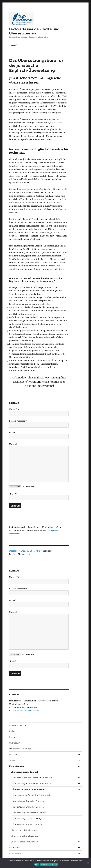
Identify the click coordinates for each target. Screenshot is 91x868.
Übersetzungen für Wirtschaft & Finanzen (32, 778)
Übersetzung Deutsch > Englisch (28, 801)
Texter (12, 760)
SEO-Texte (14, 754)
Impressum (15, 743)
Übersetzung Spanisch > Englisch (28, 824)
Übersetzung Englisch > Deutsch (28, 807)
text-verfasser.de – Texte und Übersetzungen (34, 31)
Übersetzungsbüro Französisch (26, 830)
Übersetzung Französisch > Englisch (30, 813)
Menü (14, 45)
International (15, 853)
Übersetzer (14, 848)
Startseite (14, 551)
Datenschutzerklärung (20, 749)
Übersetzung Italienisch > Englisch (29, 819)
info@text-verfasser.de (28, 711)
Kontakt (13, 737)
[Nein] (88, 863)
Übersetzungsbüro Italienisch (25, 836)
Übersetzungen (17, 766)
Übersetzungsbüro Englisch (25, 772)
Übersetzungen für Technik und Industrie (32, 784)
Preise (12, 731)
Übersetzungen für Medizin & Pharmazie (32, 795)
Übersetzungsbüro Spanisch (24, 842)
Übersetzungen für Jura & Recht (28, 789)
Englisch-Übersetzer (30, 551)
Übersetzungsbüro (18, 725)
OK (37, 864)
